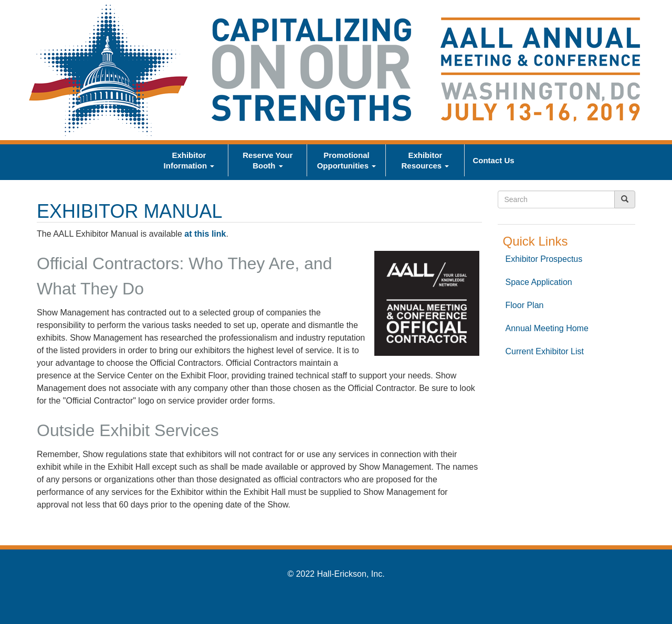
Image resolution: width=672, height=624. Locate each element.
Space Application (539, 282)
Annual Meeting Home (547, 328)
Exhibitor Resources (425, 160)
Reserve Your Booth (267, 160)
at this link (205, 234)
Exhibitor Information (189, 160)
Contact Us (493, 160)
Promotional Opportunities (347, 160)
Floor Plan (525, 305)
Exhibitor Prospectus (544, 259)
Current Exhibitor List (545, 351)
